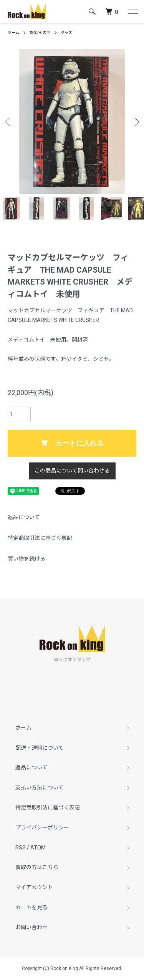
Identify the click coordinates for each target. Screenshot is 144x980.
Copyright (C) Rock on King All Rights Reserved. (72, 968)
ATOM (38, 848)
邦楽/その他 (40, 33)
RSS (21, 848)
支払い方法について (40, 787)
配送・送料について (40, 748)
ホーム (13, 33)
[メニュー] (132, 12)
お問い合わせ (31, 927)
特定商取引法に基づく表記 (40, 538)
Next (135, 121)
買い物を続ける (26, 559)
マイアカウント (34, 887)
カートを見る (31, 907)
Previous (9, 121)
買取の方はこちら (37, 867)
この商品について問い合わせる (72, 471)
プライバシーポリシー (42, 828)
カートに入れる (72, 443)
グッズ (66, 33)
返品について (24, 517)
